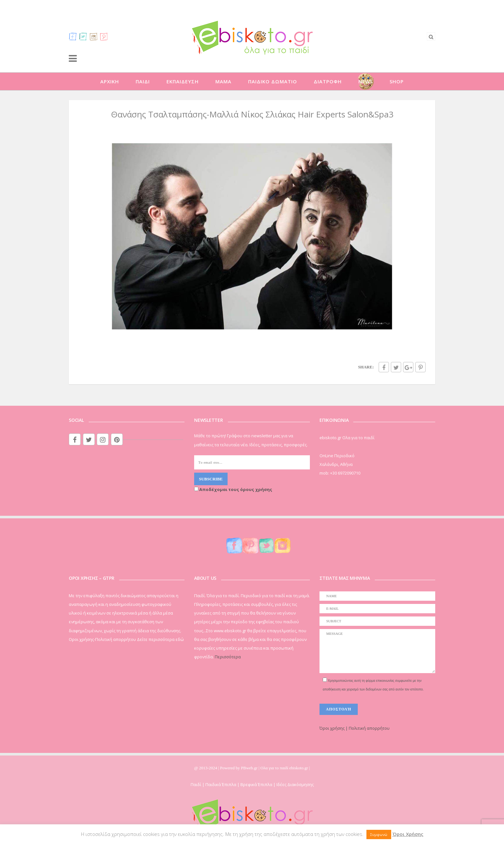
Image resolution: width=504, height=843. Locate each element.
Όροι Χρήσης (408, 834)
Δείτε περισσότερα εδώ (160, 639)
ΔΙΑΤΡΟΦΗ (328, 81)
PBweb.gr (250, 768)
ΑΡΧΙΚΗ (110, 81)
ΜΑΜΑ (223, 81)
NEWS (366, 81)
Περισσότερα (228, 657)
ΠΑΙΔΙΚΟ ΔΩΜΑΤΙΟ (273, 81)
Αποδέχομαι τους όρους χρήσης (233, 489)
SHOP (397, 81)
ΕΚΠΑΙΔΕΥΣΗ (183, 81)
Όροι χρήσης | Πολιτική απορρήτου (355, 728)
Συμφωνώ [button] (379, 834)
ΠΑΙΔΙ (143, 81)
